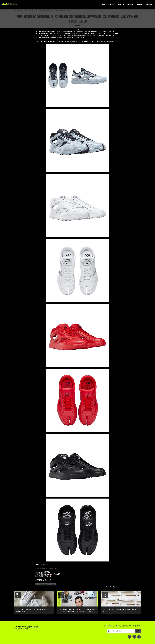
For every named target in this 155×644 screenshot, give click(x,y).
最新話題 (21, 10)
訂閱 (138, 631)
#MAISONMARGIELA (43, 568)
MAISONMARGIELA (42, 584)
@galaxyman (45, 564)
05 (18, 595)
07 (61, 595)
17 (105, 595)
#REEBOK (55, 568)
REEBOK (52, 584)
